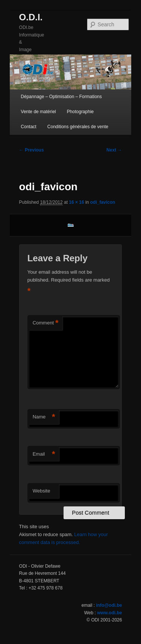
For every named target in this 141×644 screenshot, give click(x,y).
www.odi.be (109, 613)
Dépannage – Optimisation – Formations (61, 97)
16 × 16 (76, 202)
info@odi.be (109, 605)
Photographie (80, 112)
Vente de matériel (38, 112)
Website (42, 491)
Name (44, 417)
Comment (46, 323)
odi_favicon (103, 202)
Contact (28, 127)
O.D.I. (31, 17)
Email (44, 454)
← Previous (32, 150)
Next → (114, 150)
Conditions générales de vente (78, 127)
